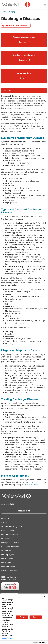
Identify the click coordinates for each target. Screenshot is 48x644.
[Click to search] (41, 5)
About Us (5, 519)
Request (24, 42)
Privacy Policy (7, 638)
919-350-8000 (8, 504)
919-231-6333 (32, 484)
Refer (24, 78)
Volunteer (5, 539)
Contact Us (6, 551)
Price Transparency (9, 535)
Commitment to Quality (11, 527)
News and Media (8, 531)
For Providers (7, 559)
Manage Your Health (10, 543)
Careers (4, 523)
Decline (36, 617)
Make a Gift (24, 511)
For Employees (8, 555)
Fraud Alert (6, 563)
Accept (22, 617)
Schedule (24, 60)
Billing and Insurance (10, 547)
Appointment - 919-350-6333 (16, 25)
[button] (45, 5)
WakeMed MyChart (9, 571)
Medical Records (8, 567)
